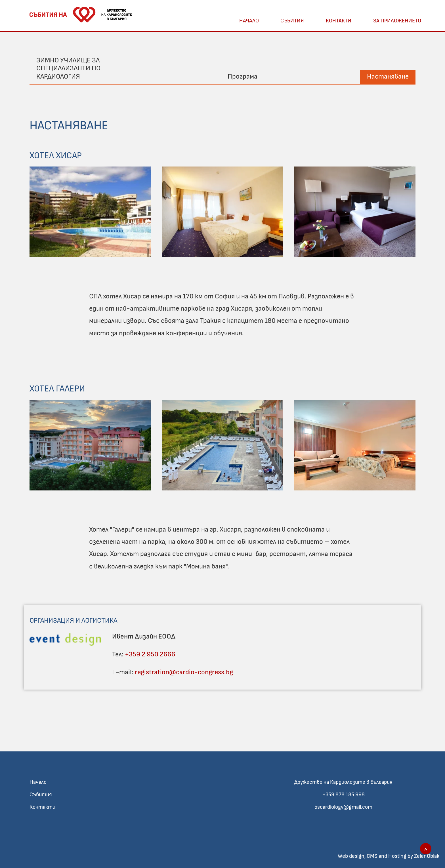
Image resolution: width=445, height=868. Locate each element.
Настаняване (388, 77)
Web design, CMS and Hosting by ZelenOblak (389, 856)
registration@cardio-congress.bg (184, 672)
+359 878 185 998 (344, 795)
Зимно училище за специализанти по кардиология (68, 69)
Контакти (339, 21)
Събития (292, 21)
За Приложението (397, 21)
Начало (249, 21)
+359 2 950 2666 (150, 654)
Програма (243, 77)
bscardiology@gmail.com (343, 807)
